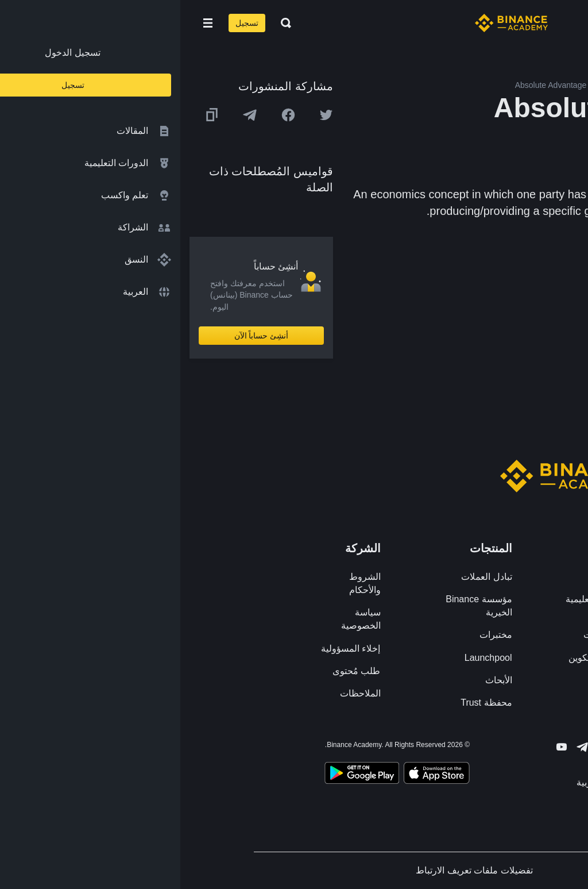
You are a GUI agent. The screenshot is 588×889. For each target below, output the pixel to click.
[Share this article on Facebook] (108, 115)
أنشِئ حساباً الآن (81, 336)
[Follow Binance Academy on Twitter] (423, 747)
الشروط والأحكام (185, 583)
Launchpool (308, 658)
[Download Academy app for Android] (181, 775)
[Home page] (331, 23)
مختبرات (316, 635)
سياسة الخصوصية (181, 619)
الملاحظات (180, 693)
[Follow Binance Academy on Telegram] (402, 747)
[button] (28, 23)
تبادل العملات (306, 577)
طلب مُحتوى (176, 671)
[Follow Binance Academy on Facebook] (443, 747)
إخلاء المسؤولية (170, 649)
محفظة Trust (306, 703)
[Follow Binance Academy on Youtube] (381, 747)
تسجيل (67, 23)
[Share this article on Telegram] (69, 115)
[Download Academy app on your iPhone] (256, 775)
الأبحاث (318, 680)
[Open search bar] (102, 23)
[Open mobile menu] (28, 23)
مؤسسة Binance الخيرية (298, 606)
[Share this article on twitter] (146, 115)
